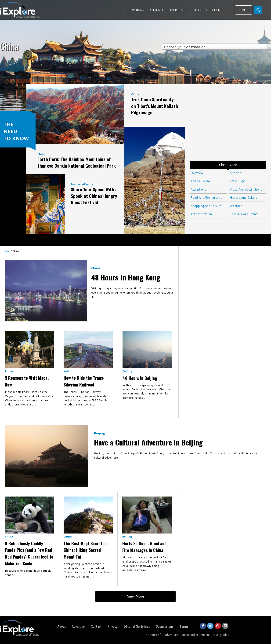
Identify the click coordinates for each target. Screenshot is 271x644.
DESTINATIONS (134, 10)
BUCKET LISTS (221, 10)
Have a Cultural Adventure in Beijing (148, 442)
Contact (96, 626)
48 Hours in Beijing (140, 378)
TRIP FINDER (200, 10)
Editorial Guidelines (137, 626)
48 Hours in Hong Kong (126, 277)
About (61, 626)
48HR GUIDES (179, 10)
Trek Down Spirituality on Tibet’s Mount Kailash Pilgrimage (155, 106)
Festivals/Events (82, 184)
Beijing (127, 371)
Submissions (165, 626)
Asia (7, 251)
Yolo (67, 371)
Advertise (78, 626)
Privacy (112, 626)
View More (135, 596)
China (42, 154)
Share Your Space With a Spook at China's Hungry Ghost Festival (94, 196)
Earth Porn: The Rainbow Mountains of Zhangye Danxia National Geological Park (77, 162)
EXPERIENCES (157, 10)
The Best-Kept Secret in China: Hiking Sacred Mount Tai (85, 550)
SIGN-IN (244, 10)
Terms (184, 626)
